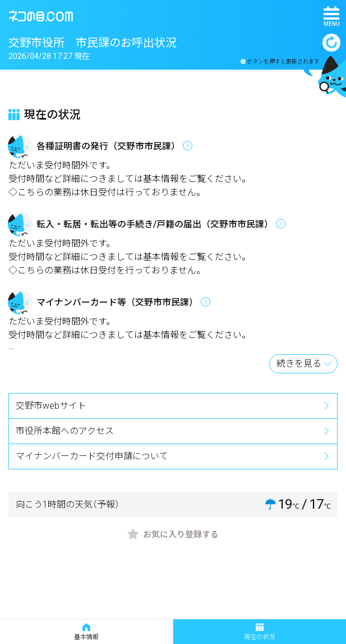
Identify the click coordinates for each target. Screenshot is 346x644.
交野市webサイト (51, 406)
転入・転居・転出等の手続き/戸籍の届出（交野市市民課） (155, 224)
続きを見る (299, 364)
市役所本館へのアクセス (65, 431)
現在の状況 (259, 632)
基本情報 (86, 632)
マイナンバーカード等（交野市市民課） (117, 302)
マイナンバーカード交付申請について (92, 456)
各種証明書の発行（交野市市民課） (108, 146)
